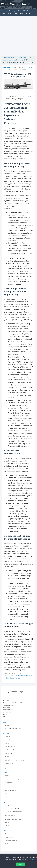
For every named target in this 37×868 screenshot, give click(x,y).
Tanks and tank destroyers (13, 819)
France (30, 11)
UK (19, 11)
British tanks (9, 794)
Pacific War (8, 822)
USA (23, 11)
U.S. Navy (8, 826)
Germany (12, 11)
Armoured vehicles (11, 790)
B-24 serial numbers (14, 808)
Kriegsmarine (9, 753)
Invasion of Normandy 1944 (13, 728)
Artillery (7, 736)
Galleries (11, 58)
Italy (10, 13)
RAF (6, 797)
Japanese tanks (10, 782)
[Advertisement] (18, 35)
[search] (18, 692)
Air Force (23, 58)
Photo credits (25, 13)
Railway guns (9, 763)
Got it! (20, 864)
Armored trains (10, 743)
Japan (4, 13)
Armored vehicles (10, 747)
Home (4, 11)
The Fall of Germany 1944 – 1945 (15, 760)
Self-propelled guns (11, 841)
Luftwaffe (8, 740)
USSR (16, 13)
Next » (31, 67)
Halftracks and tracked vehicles (14, 750)
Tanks (7, 725)
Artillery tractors (10, 837)
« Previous (7, 67)
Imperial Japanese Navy (12, 779)
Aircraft (7, 776)
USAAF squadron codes (15, 812)
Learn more (32, 860)
